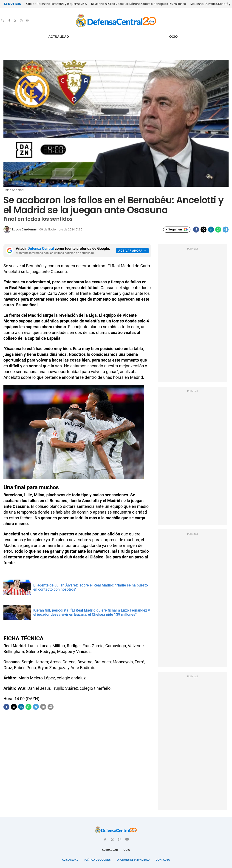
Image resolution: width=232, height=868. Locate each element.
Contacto (162, 860)
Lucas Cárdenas (24, 229)
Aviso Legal (71, 860)
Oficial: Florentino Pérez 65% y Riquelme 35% (56, 4)
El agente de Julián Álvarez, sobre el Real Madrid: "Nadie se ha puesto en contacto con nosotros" (91, 587)
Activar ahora (132, 251)
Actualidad (58, 37)
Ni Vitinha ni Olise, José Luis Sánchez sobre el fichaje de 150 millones (139, 4)
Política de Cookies (98, 860)
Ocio (174, 37)
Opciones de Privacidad (133, 860)
